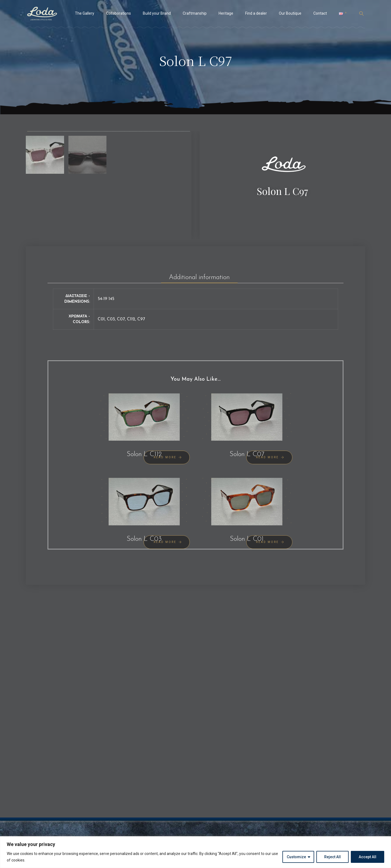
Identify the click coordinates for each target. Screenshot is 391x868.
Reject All (332, 857)
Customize (296, 857)
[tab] (199, 332)
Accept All (368, 857)
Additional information (199, 334)
